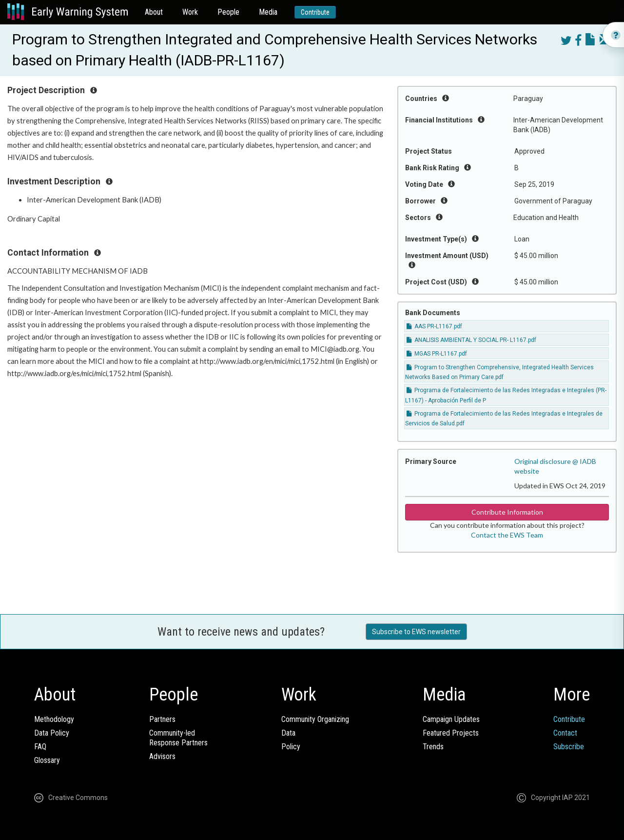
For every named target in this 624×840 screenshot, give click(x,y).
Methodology (54, 719)
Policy (291, 747)
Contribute (315, 12)
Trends (433, 747)
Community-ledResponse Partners (178, 738)
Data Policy (52, 733)
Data (288, 733)
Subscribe (569, 747)
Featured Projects (451, 733)
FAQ (40, 747)
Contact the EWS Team (507, 535)
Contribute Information (507, 512)
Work (190, 12)
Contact (565, 733)
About (154, 12)
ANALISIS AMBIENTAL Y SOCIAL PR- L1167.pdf (471, 340)
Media (268, 12)
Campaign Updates (451, 719)
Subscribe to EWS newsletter (416, 632)
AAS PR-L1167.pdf (434, 326)
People (228, 12)
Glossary (47, 760)
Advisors (162, 756)
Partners (162, 719)
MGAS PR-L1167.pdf (437, 354)
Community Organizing (315, 719)
